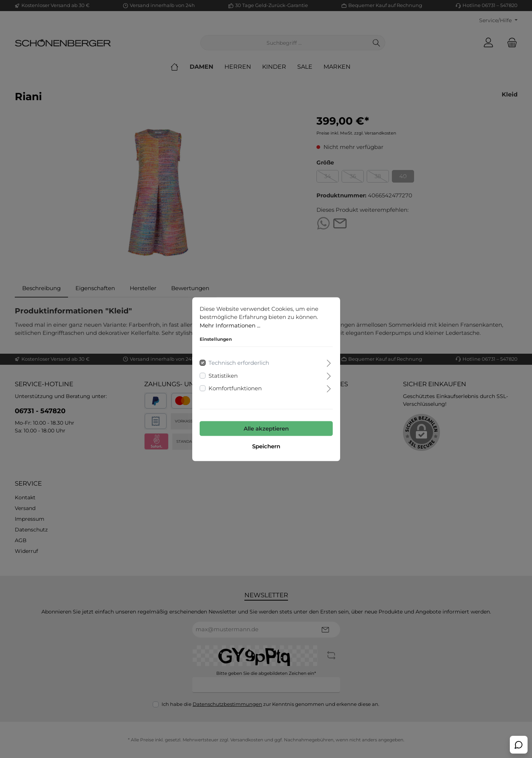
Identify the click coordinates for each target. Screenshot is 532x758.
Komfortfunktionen (235, 388)
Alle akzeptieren (266, 428)
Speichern (266, 446)
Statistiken (223, 375)
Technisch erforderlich (239, 363)
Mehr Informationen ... (230, 325)
